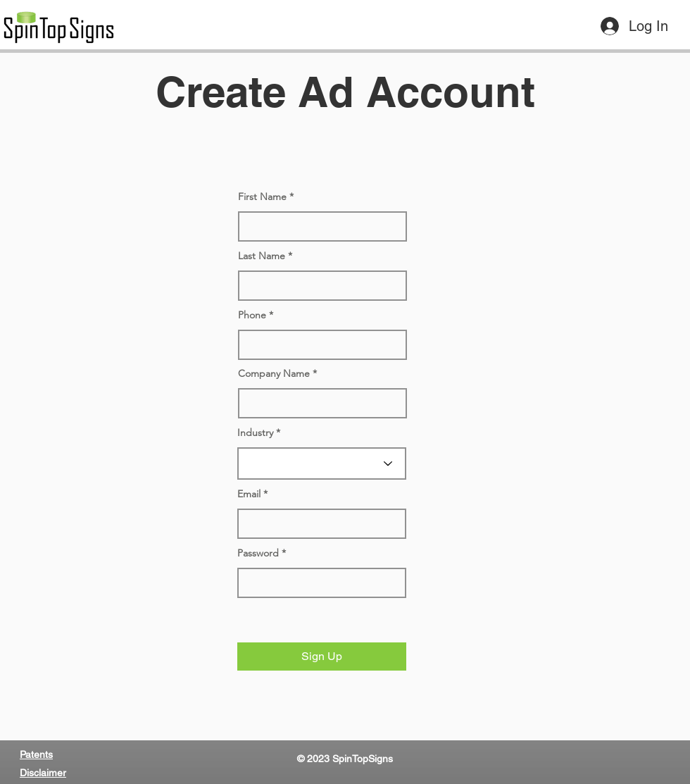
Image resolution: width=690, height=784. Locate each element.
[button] (322, 657)
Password (258, 553)
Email (249, 494)
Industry (255, 433)
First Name (262, 197)
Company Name (274, 373)
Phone (252, 315)
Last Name (262, 256)
